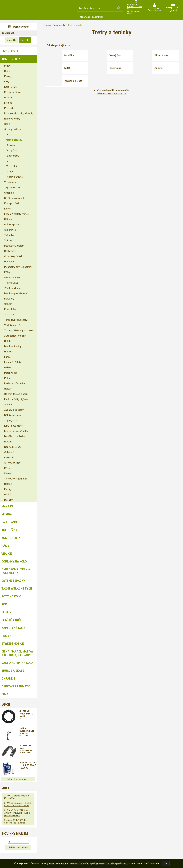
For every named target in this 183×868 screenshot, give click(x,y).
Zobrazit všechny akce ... (18, 779)
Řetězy (8, 389)
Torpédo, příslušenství (16, 320)
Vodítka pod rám (13, 325)
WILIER (8, 405)
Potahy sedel (11, 373)
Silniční (159, 68)
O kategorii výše (56, 45)
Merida (7, 514)
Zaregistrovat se (154, 10)
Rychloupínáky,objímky (16, 399)
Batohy (8, 341)
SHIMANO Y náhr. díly (16, 479)
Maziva (8, 97)
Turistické (115, 68)
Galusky (8, 304)
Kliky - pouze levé (13, 426)
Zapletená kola (12, 187)
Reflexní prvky (12, 225)
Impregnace (11, 420)
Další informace (152, 863)
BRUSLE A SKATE (13, 671)
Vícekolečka (11, 182)
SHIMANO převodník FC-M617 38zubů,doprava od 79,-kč (28, 714)
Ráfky (7, 272)
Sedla (7, 124)
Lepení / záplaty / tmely (17, 214)
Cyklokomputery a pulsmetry (16, 571)
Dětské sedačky (13, 415)
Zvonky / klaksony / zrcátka (19, 330)
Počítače (9, 262)
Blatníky (8, 500)
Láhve (7, 209)
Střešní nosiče (13, 644)
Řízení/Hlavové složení (16, 394)
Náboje (8, 219)
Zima (5, 694)
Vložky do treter (74, 81)
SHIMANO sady (12, 463)
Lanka (7, 357)
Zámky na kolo (12, 288)
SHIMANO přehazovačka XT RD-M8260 (17, 797)
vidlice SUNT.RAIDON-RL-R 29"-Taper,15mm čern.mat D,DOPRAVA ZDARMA (27, 731)
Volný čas (115, 55)
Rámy (7, 468)
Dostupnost (8, 33)
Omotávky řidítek (13, 256)
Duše (7, 71)
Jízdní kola (10, 51)
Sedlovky (9, 315)
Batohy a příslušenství (16, 293)
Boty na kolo (11, 596)
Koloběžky (9, 530)
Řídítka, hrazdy (12, 277)
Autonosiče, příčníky (15, 336)
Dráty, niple (10, 251)
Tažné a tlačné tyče (17, 589)
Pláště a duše (12, 620)
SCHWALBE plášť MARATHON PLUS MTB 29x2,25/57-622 (28, 749)
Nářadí (8, 367)
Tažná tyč (9, 235)
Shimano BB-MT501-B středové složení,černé (15, 821)
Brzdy (7, 66)
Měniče (8, 103)
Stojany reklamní (13, 129)
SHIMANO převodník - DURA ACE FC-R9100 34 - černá (17, 804)
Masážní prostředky (15, 436)
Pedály (8, 489)
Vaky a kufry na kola (17, 663)
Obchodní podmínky (92, 17)
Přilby (7, 378)
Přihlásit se (154, 8)
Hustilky (8, 352)
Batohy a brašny (13, 346)
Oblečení (9, 452)
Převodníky (10, 309)
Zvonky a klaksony (14, 410)
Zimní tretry (161, 55)
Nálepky (8, 442)
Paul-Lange (10, 522)
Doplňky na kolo (14, 561)
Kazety (8, 76)
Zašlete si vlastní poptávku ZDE (112, 93)
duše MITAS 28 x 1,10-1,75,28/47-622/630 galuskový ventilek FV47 (28, 766)
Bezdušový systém (14, 246)
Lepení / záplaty (13, 362)
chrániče (8, 679)
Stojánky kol (11, 230)
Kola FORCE (11, 87)
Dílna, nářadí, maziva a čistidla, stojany (17, 653)
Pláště (8, 495)
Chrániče (9, 193)
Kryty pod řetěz (12, 203)
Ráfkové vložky (12, 119)
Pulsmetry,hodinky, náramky (19, 113)
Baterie (8, 484)
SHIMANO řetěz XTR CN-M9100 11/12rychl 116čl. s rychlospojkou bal (17, 813)
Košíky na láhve (12, 92)
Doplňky (69, 55)
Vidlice (8, 240)
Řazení (8, 473)
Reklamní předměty (15, 383)
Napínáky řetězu (13, 447)
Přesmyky (9, 108)
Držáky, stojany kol (14, 198)
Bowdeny (9, 299)
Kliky (7, 82)
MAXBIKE (7, 506)
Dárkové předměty (16, 686)
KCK (4, 604)
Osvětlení (9, 457)
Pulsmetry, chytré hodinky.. (18, 267)
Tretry (7, 135)
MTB (67, 68)
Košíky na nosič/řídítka (16, 431)
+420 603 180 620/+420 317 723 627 (135, 7)
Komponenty (11, 59)
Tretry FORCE (11, 283)
